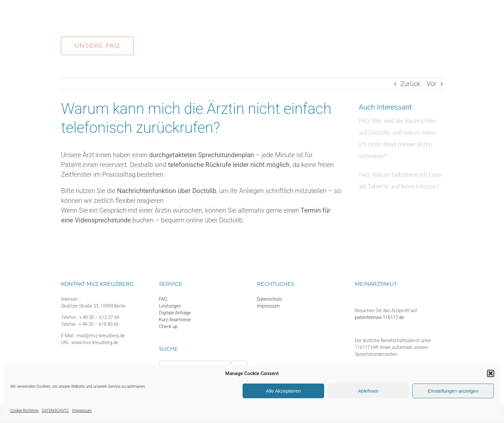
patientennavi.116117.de (379, 317)
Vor (432, 84)
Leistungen (170, 306)
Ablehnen (368, 391)
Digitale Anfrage (175, 313)
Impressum (82, 411)
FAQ (163, 299)
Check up (168, 326)
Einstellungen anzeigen (453, 391)
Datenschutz (269, 299)
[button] (491, 373)
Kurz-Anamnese (175, 320)
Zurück (410, 84)
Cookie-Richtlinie (24, 411)
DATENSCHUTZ (55, 411)
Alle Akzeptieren (283, 391)
